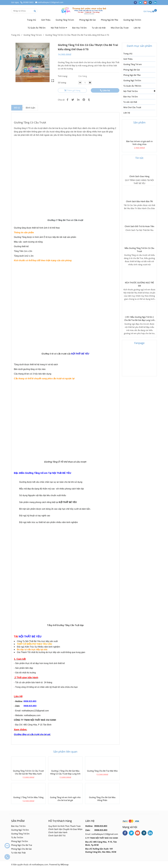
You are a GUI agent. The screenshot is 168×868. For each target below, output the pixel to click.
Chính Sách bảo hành (58, 832)
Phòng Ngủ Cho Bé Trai (22, 845)
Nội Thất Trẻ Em (59, 28)
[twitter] (141, 2)
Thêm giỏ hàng (72, 90)
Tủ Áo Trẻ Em (17, 837)
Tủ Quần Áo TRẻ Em (37, 28)
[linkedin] (156, 2)
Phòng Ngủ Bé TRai (110, 20)
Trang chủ (31, 20)
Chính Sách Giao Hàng (139, 176)
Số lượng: (62, 83)
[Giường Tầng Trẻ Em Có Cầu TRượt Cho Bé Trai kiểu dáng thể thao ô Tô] (84, 11)
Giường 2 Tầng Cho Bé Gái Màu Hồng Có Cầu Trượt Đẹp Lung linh (65, 772)
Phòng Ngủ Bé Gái (87, 20)
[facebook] (136, 2)
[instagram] (151, 2)
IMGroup (65, 864)
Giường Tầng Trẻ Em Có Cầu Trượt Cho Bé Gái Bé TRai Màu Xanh (28, 772)
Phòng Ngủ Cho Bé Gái (21, 849)
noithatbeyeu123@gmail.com (49, 2)
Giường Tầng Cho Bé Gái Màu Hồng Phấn (102, 799)
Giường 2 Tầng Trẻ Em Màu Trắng (28, 797)
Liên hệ (137, 28)
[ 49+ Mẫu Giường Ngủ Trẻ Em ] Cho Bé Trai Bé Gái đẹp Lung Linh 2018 (139, 319)
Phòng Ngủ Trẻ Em (20, 841)
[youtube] (146, 2)
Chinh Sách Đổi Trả (57, 835)
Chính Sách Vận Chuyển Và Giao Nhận (65, 829)
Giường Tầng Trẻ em (65, 20)
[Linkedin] (78, 100)
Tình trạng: (63, 76)
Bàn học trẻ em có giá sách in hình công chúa (139, 143)
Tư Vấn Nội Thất (19, 853)
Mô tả (17, 108)
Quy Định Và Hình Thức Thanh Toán (65, 826)
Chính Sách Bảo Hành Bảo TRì (139, 201)
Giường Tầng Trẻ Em (20, 834)
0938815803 (27, 2)
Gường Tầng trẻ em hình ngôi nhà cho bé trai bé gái (65, 799)
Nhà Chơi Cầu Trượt (120, 28)
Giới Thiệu (46, 20)
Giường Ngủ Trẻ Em (132, 20)
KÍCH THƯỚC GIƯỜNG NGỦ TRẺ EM (139, 284)
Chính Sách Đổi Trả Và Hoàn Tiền (139, 226)
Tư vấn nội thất (99, 28)
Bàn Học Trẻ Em (79, 28)
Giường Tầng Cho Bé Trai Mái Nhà (102, 771)
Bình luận (30, 108)
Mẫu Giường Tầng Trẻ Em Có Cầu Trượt (139, 250)
